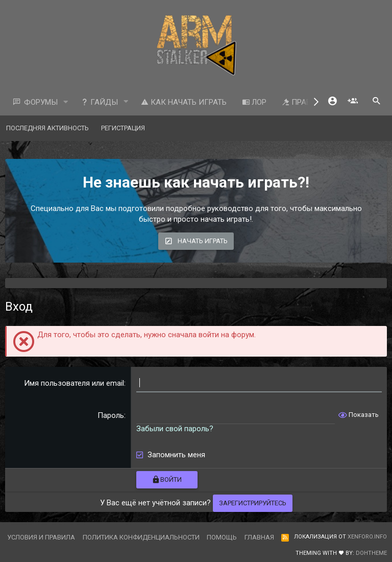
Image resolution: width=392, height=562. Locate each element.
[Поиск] (377, 102)
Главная (259, 537)
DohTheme (371, 553)
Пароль (111, 415)
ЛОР (254, 102)
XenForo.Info (367, 537)
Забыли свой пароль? (175, 429)
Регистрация (123, 128)
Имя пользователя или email (74, 383)
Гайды (99, 102)
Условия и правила (41, 537)
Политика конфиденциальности (141, 537)
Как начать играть (184, 102)
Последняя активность (47, 128)
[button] (66, 102)
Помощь (222, 537)
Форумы (41, 102)
